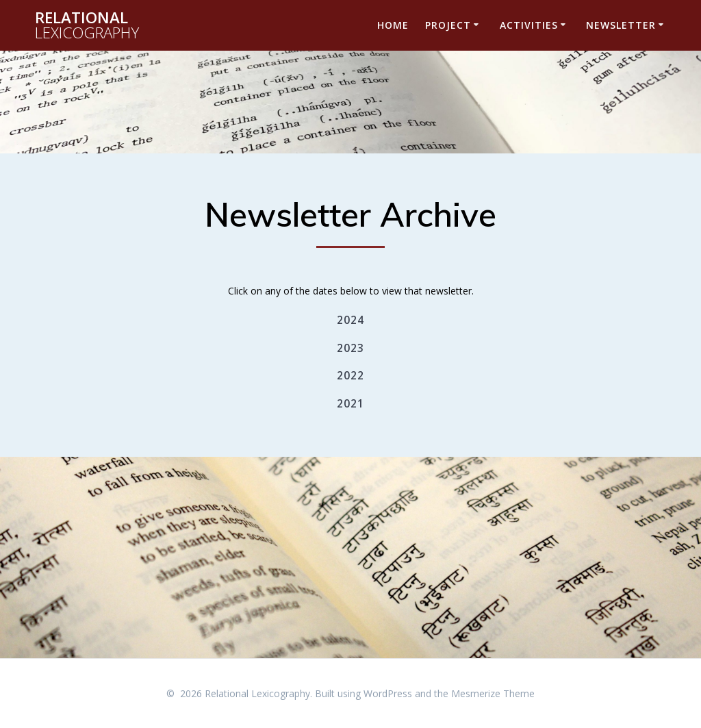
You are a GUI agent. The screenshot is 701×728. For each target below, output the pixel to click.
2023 (350, 348)
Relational (87, 26)
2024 (350, 320)
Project (448, 25)
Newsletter (621, 25)
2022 (350, 376)
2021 (350, 404)
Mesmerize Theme (493, 693)
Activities (529, 25)
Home (393, 25)
